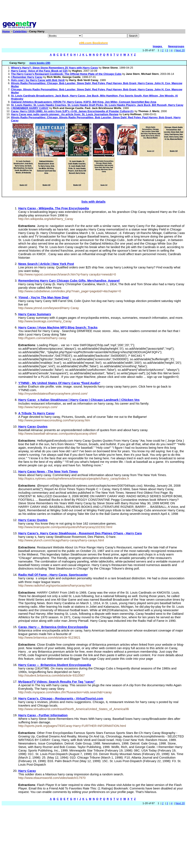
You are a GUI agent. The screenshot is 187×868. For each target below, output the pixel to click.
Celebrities (20, 31)
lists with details (94, 202)
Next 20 (180, 50)
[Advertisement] (94, 11)
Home (6, 31)
